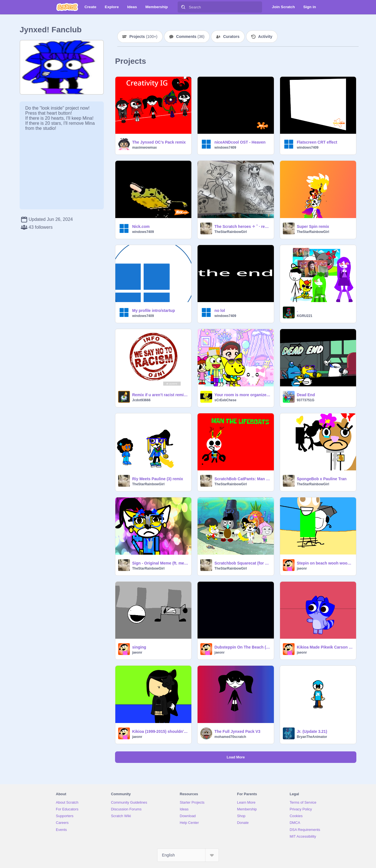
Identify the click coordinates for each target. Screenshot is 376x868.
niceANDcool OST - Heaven (240, 142)
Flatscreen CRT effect (317, 142)
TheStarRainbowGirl (231, 232)
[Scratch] (67, 7)
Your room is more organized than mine (242, 395)
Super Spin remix (313, 226)
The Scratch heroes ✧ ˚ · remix (242, 226)
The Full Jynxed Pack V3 (237, 731)
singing (139, 647)
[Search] (183, 7)
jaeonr (302, 568)
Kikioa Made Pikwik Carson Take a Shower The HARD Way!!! (325, 647)
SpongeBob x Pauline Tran (322, 479)
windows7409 (225, 148)
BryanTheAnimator (312, 737)
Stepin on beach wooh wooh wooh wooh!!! (325, 563)
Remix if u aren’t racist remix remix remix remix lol (160, 395)
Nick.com (141, 226)
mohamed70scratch (230, 737)
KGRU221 (305, 316)
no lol (220, 311)
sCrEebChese (225, 400)
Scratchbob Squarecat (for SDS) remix (242, 563)
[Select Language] (188, 855)
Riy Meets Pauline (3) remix (158, 479)
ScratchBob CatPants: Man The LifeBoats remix (242, 479)
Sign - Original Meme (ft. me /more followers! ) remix (160, 563)
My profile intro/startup (153, 311)
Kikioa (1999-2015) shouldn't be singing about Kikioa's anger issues (160, 731)
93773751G (306, 400)
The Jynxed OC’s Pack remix (159, 142)
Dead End (306, 395)
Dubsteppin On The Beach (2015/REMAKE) (242, 647)
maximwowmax (145, 148)
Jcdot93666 (141, 400)
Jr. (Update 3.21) (312, 731)
